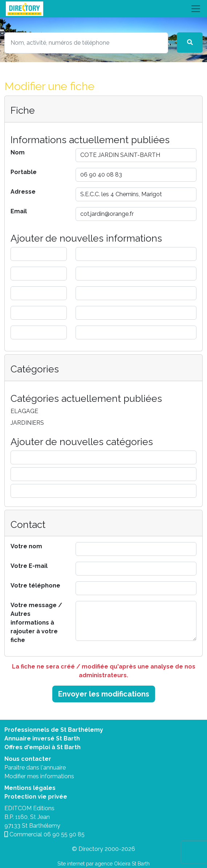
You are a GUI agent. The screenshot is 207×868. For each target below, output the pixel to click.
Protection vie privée (36, 797)
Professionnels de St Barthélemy (54, 730)
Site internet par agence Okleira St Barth (103, 864)
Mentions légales (30, 788)
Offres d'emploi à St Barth (42, 747)
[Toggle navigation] (103, 9)
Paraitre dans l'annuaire (35, 768)
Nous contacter (28, 759)
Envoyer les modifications (104, 694)
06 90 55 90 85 (64, 834)
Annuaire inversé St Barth (42, 738)
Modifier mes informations (39, 776)
